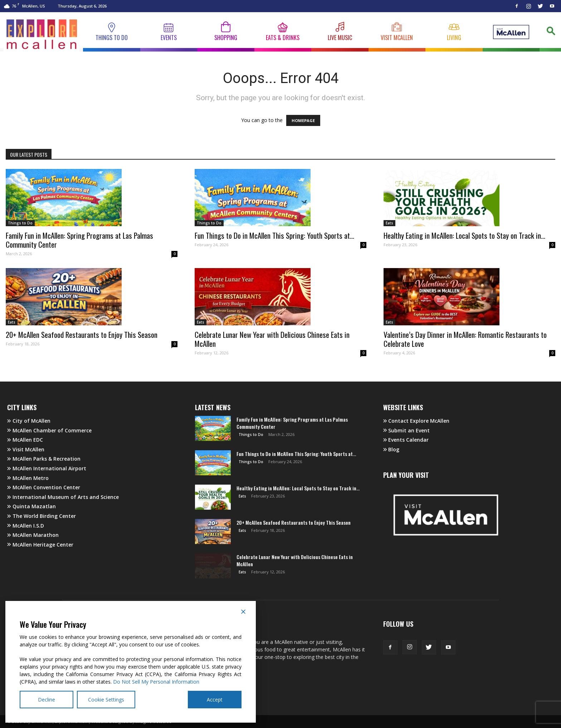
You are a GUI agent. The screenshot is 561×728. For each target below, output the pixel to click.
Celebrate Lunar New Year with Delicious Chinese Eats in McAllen (272, 339)
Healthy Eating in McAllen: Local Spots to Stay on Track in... (464, 235)
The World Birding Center (42, 516)
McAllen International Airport (47, 468)
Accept (215, 700)
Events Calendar (406, 440)
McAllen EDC (25, 440)
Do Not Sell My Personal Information (156, 682)
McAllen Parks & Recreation (44, 459)
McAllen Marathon (33, 535)
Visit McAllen (26, 449)
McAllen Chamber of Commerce (49, 430)
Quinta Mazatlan (31, 506)
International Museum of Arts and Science (63, 497)
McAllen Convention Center (44, 487)
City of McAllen (29, 421)
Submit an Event (407, 430)
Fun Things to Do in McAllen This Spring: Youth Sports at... (274, 235)
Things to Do (20, 223)
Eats (389, 223)
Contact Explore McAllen (416, 421)
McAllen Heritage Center (40, 545)
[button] (550, 33)
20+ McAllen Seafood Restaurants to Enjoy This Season (82, 334)
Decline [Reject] (47, 700)
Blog (391, 449)
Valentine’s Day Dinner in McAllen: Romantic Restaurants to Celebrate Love (465, 339)
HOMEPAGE (303, 120)
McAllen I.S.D (26, 526)
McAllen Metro (28, 478)
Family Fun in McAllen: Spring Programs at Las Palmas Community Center (79, 240)
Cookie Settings (106, 700)
